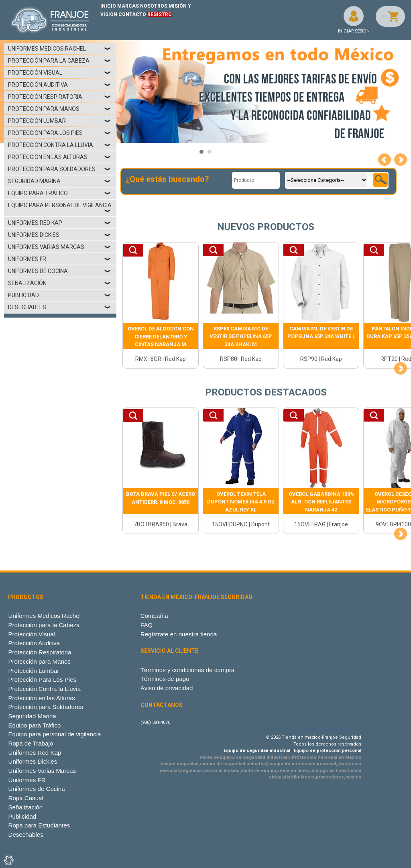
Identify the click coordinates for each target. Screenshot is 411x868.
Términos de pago (165, 679)
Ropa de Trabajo (31, 743)
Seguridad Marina (60, 181)
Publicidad (60, 295)
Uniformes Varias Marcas (60, 247)
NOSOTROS (154, 6)
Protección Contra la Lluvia (60, 145)
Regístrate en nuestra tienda (179, 634)
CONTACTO (132, 14)
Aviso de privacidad (167, 688)
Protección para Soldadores (60, 169)
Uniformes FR (60, 259)
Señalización (60, 283)
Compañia (154, 616)
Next (401, 160)
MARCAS (128, 6)
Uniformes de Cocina (60, 271)
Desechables (60, 307)
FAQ (146, 625)
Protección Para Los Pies (60, 133)
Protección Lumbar (60, 121)
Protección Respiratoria (60, 97)
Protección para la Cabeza (60, 61)
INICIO (108, 6)
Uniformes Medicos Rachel (60, 49)
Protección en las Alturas (60, 157)
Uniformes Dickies (60, 235)
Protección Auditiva (60, 85)
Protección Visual (60, 73)
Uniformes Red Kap (60, 223)
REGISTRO (160, 14)
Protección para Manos (60, 109)
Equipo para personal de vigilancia (60, 208)
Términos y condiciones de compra (187, 670)
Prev (385, 160)
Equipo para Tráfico (60, 193)
